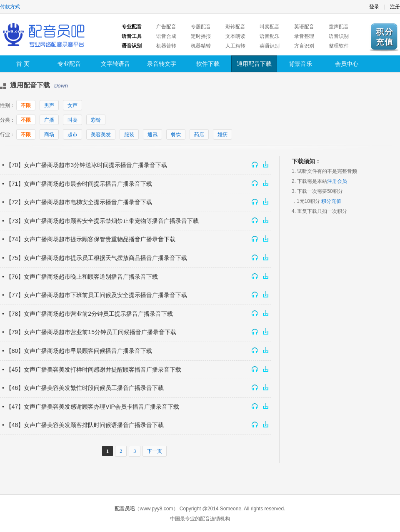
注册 (395, 7)
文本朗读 (235, 36)
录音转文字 (162, 64)
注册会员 (337, 181)
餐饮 (176, 135)
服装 (129, 135)
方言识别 (304, 46)
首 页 (23, 64)
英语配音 (304, 27)
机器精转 (201, 46)
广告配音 (166, 27)
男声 (49, 105)
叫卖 (72, 120)
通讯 (152, 135)
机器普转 (166, 46)
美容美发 (101, 135)
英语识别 (270, 46)
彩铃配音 (235, 27)
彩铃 (96, 120)
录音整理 (304, 36)
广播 (49, 120)
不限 (26, 105)
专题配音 (201, 27)
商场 (49, 135)
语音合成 (166, 36)
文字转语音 (115, 64)
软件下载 (208, 64)
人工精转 (235, 46)
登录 (374, 7)
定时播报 (201, 36)
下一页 (155, 451)
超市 (72, 135)
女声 (72, 105)
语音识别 (339, 36)
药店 (199, 135)
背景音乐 (300, 64)
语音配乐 (270, 36)
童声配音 (339, 27)
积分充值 (331, 201)
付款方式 (10, 7)
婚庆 (222, 135)
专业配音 (69, 64)
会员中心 (347, 64)
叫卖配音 (270, 27)
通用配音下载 (254, 64)
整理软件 (339, 46)
